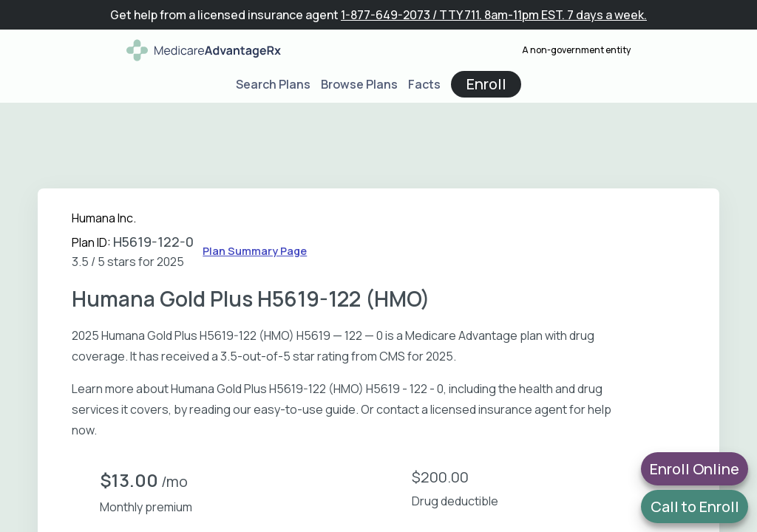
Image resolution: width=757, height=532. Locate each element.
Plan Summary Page (255, 251)
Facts (424, 84)
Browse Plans (359, 84)
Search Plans (273, 84)
